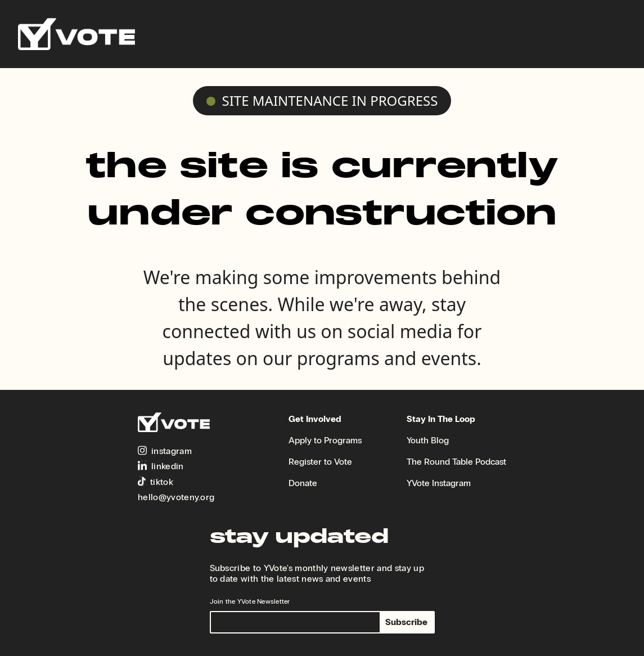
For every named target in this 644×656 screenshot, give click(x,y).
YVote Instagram (439, 483)
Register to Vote (320, 462)
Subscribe (406, 622)
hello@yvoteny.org (176, 497)
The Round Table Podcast (456, 462)
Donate (303, 483)
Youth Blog (428, 440)
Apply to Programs (325, 440)
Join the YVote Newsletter (250, 601)
